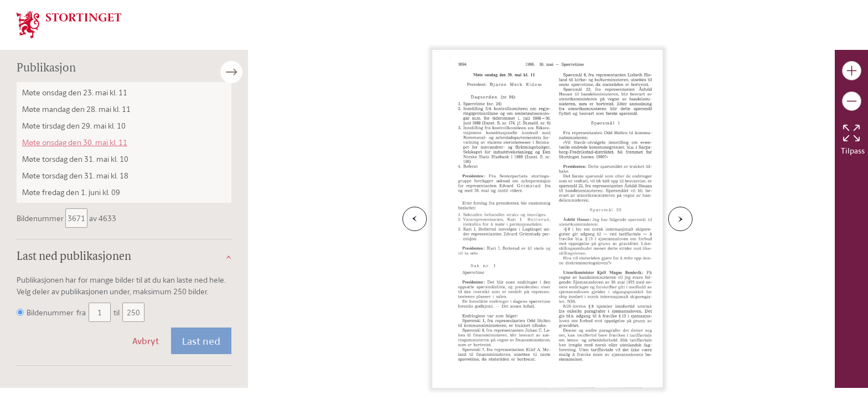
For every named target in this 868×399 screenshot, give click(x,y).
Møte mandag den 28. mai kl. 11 (76, 109)
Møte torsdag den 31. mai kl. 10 (75, 159)
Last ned (201, 341)
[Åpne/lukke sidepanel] (248, 72)
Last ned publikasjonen (74, 257)
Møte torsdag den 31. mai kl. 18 (75, 175)
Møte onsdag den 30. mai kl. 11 (75, 142)
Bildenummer (41, 218)
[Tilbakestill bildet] (851, 133)
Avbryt (146, 341)
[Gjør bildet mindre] (852, 101)
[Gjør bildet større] (852, 71)
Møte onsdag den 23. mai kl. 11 (75, 92)
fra (81, 312)
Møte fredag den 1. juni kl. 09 (71, 192)
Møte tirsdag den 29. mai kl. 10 (74, 126)
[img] (69, 24)
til (117, 312)
